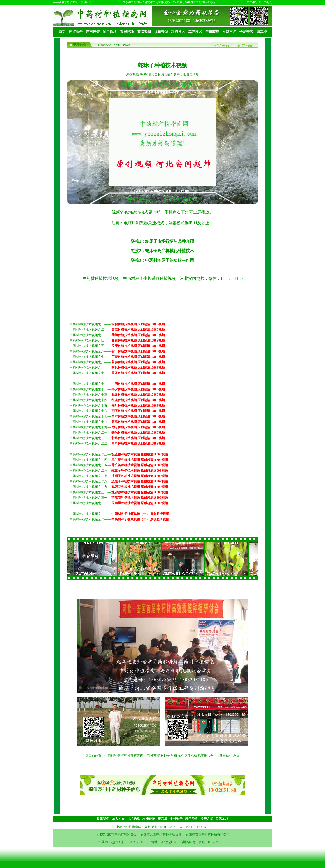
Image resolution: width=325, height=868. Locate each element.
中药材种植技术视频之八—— (117, 362)
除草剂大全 (206, 756)
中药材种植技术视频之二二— (117, 443)
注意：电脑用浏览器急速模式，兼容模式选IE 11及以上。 (163, 223)
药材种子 (164, 756)
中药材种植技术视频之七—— (117, 357)
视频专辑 (79, 45)
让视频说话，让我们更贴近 (114, 45)
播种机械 (190, 756)
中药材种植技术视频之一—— (117, 324)
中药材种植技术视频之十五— (117, 406)
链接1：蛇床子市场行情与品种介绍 (162, 241)
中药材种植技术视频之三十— (119, 492)
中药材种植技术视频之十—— (117, 373)
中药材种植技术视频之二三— (119, 454)
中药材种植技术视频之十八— (117, 422)
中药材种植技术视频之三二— (119, 503)
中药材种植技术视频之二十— (117, 433)
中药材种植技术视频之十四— (117, 400)
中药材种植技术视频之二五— (119, 465)
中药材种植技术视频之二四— (119, 460)
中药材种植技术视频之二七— (119, 476)
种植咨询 (137, 756)
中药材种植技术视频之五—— (117, 346)
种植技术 (177, 756)
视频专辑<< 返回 (228, 756)
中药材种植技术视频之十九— (117, 427)
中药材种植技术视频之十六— (117, 411)
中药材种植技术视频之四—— (117, 340)
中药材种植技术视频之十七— (117, 416)
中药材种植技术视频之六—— (117, 351)
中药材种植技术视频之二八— (119, 481)
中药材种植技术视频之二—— (117, 330)
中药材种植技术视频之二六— (119, 471)
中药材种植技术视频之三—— (117, 335)
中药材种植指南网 (117, 756)
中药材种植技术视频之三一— (119, 498)
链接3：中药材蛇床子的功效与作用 (162, 260)
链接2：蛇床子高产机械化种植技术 (162, 251)
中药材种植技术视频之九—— (117, 368)
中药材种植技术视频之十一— (117, 384)
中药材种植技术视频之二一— (117, 438)
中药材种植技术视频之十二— (117, 389)
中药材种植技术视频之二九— (119, 487)
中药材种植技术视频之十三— (117, 395)
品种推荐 (150, 756)
